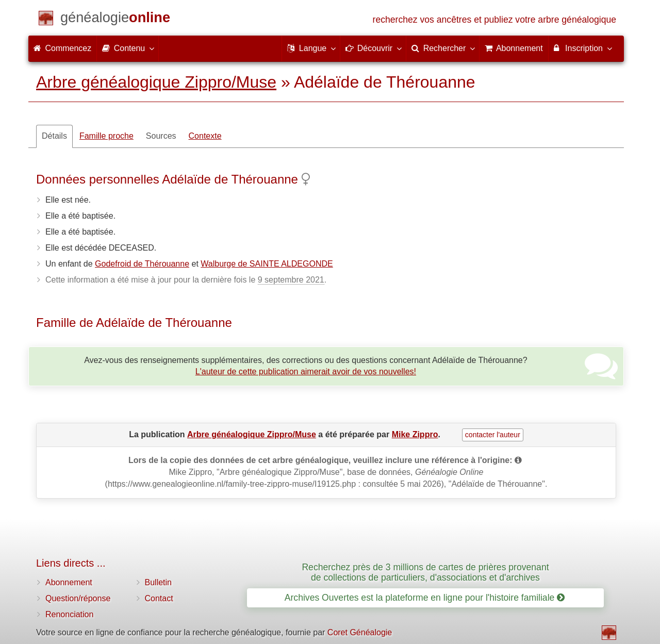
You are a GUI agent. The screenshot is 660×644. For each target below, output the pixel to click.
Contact (159, 598)
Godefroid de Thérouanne (142, 264)
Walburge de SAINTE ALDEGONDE (267, 264)
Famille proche (106, 136)
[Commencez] (115, 19)
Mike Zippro (415, 434)
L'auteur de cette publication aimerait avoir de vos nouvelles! (306, 371)
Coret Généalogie (360, 632)
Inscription (582, 48)
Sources (161, 136)
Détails (54, 136)
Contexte (205, 136)
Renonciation (69, 614)
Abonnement (69, 582)
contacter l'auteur (493, 435)
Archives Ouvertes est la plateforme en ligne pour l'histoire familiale (425, 598)
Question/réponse (78, 598)
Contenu (128, 48)
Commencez (62, 48)
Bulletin (158, 582)
